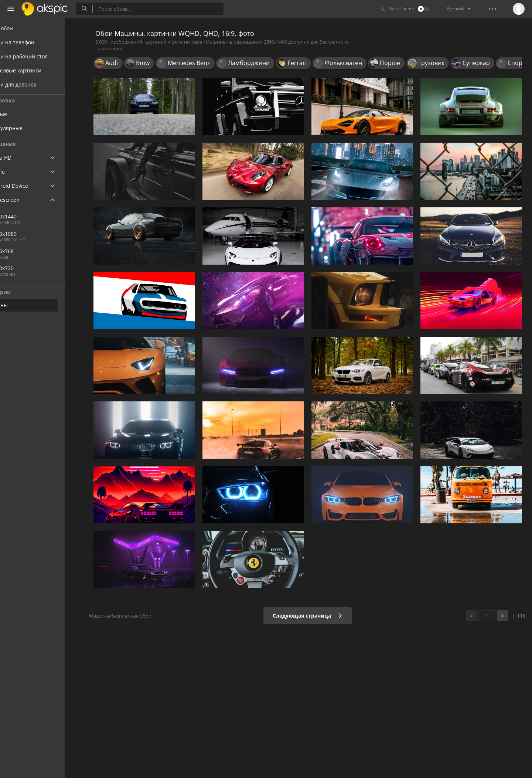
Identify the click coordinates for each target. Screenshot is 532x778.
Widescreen (27, 200)
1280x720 (29, 268)
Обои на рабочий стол (41, 56)
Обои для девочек (35, 84)
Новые (26, 114)
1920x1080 (31, 234)
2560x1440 (55, 216)
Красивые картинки (38, 70)
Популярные (34, 128)
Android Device (31, 186)
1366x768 (29, 251)
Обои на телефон (35, 42)
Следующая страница (312, 616)
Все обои (24, 28)
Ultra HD (23, 158)
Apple (20, 172)
